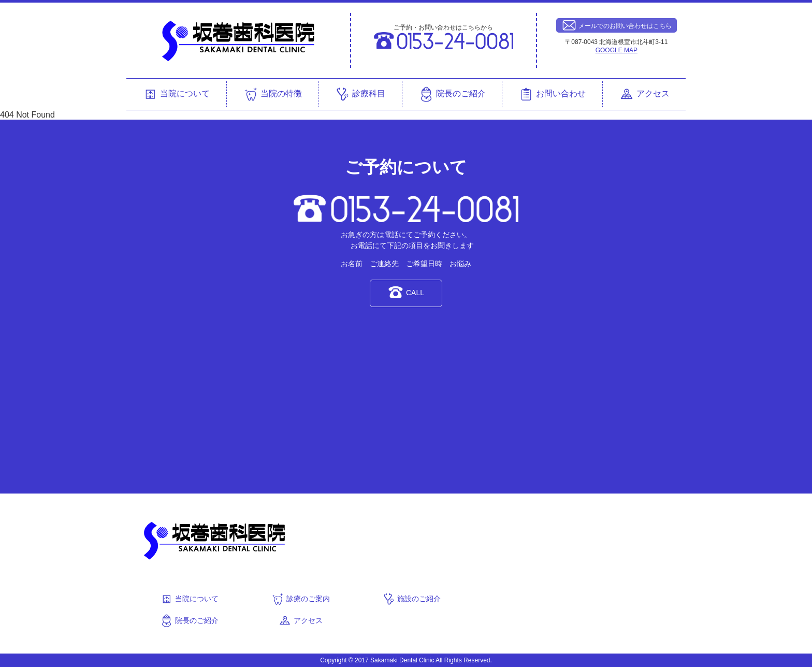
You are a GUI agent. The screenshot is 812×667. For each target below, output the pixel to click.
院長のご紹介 (452, 94)
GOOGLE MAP (617, 50)
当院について (176, 94)
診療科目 (360, 94)
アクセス (644, 94)
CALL (406, 292)
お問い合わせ (552, 94)
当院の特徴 (272, 94)
